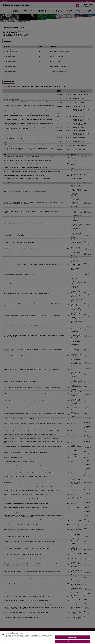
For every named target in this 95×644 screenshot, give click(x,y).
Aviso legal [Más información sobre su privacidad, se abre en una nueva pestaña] (14, 639)
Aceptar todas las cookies (73, 642)
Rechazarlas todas (73, 639)
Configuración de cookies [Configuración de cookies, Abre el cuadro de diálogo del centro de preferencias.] (73, 635)
